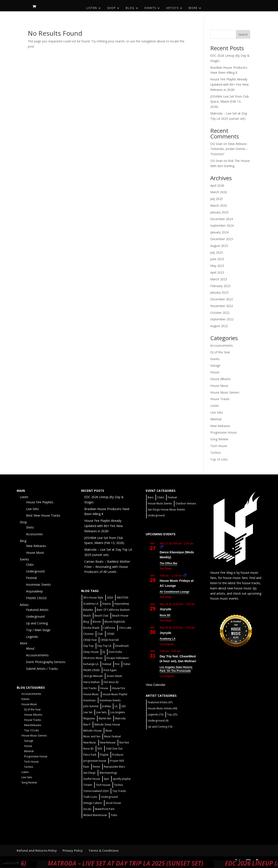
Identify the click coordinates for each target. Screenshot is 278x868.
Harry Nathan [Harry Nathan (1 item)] (91, 682)
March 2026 (219, 192)
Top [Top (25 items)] (172, 714)
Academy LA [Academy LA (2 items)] (91, 604)
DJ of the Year (220, 352)
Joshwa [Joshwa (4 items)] (106, 706)
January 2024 (219, 232)
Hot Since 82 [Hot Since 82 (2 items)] (111, 682)
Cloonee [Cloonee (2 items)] (88, 634)
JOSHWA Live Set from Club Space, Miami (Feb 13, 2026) (230, 102)
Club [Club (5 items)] (100, 634)
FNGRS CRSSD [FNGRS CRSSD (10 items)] (91, 670)
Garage (215, 365)
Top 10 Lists (219, 459)
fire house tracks (248, 583)
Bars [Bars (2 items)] (151, 497)
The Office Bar (169, 563)
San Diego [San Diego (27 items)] (89, 773)
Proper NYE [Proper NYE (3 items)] (117, 761)
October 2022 (220, 313)
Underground (35, 571)
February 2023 (220, 286)
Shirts (30, 527)
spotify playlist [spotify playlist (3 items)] (122, 779)
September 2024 (222, 225)
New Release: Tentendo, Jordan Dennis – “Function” (229, 149)
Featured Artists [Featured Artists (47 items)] (160, 702)
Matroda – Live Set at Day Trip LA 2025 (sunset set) (145, 863)
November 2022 (222, 306)
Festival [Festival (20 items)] (107, 664)
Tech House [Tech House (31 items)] (103, 785)
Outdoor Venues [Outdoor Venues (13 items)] (186, 503)
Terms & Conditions (103, 851)
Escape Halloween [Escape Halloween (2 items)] (118, 658)
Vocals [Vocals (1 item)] (87, 809)
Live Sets (217, 412)
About (30, 648)
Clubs (30, 565)
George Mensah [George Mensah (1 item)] (93, 676)
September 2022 (222, 319)
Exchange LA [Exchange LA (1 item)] (91, 664)
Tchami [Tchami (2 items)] (88, 785)
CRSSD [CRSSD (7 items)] (111, 634)
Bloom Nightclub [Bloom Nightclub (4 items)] (115, 622)
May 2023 (217, 266)
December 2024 (222, 219)
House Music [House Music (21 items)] (91, 694)
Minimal (216, 419)
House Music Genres (225, 392)
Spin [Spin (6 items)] (106, 779)
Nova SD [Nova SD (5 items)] (88, 749)
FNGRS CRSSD (36, 598)
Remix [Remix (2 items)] (96, 767)
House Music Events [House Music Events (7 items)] (160, 503)
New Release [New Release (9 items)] (108, 742)
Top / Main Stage (38, 630)
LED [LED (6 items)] (123, 706)
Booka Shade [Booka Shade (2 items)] (91, 628)
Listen (92, 8)
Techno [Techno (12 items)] (119, 785)
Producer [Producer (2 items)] (118, 755)
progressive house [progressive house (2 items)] (95, 761)
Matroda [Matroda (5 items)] (120, 718)
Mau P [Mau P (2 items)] (87, 724)
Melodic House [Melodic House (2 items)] (92, 731)
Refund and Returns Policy (37, 851)
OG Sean (216, 144)
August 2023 (219, 246)
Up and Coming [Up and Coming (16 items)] (160, 727)
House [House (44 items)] (104, 688)
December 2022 (222, 299)
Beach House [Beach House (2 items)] (120, 616)
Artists (172, 8)
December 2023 (222, 239)
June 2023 (217, 259)
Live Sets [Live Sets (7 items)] (101, 712)
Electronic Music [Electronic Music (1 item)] (93, 658)
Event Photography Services (46, 662)
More (193, 8)
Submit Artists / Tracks (42, 669)
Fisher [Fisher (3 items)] (127, 664)
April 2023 (217, 272)
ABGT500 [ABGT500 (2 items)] (122, 598)
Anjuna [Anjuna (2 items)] (106, 604)
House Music (219, 386)
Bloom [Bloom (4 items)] (97, 622)
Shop (111, 8)
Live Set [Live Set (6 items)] (88, 712)
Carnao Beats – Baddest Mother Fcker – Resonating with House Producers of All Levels (107, 567)
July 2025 (217, 199)
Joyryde (165, 609)
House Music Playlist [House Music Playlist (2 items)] (115, 694)
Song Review (219, 439)
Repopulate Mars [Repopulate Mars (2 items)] (114, 767)
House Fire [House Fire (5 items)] (118, 688)
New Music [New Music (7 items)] (90, 742)
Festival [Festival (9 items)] (172, 497)
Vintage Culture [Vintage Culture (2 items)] (93, 803)
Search (243, 34)
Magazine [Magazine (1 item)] (89, 718)
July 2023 (217, 252)
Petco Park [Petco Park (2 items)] (90, 755)
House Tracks (220, 399)
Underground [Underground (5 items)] (109, 797)
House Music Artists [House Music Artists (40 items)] (162, 708)
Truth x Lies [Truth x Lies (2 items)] (90, 797)
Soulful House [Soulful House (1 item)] (92, 779)
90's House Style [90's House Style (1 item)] (93, 598)
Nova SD (165, 615)
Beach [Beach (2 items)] (87, 616)
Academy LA (168, 639)
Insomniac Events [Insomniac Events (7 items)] (110, 700)
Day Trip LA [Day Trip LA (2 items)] (104, 646)
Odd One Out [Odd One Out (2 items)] (114, 749)
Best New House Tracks (43, 515)
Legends (32, 637)
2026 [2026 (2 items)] (110, 598)
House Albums (220, 379)
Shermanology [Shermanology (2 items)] (108, 773)
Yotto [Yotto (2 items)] (114, 815)
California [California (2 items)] (109, 628)
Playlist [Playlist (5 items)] (104, 755)
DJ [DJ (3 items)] (104, 652)
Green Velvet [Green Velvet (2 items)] (114, 676)
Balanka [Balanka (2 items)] (88, 610)
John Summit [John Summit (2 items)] (91, 706)
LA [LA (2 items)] (116, 706)
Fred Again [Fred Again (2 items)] (110, 670)
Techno (216, 453)
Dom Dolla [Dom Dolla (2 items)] (115, 652)
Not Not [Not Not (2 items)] (124, 742)
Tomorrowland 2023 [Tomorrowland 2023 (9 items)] (96, 791)
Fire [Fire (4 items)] (117, 664)
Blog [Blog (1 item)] (86, 622)
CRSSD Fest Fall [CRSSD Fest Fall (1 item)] (109, 640)
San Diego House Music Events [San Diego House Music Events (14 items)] (166, 510)
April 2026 (217, 185)
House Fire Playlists (40, 502)
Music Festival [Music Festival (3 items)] (112, 736)
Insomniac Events (38, 584)
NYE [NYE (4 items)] (100, 749)
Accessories (34, 534)
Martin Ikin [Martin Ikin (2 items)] (105, 718)
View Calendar (156, 685)
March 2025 (219, 205)
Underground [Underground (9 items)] (158, 721)
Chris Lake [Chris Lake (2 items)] (125, 628)
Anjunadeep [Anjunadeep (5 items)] (122, 604)
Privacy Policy (73, 851)
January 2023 (219, 292)
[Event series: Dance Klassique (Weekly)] (162, 547)
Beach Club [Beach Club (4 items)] (101, 616)
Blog (130, 8)
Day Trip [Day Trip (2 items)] (88, 646)
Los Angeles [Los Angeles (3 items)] (117, 712)
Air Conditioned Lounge (175, 592)
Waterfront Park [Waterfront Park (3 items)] (105, 809)
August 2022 (219, 326)
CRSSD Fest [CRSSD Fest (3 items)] (90, 640)
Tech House (219, 446)
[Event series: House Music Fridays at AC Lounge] (185, 576)
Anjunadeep (34, 591)
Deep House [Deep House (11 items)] (91, 652)
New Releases (220, 426)
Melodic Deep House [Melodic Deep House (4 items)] (107, 724)
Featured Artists (37, 610)
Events (150, 8)
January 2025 (219, 212)
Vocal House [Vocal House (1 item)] (113, 803)
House (215, 372)
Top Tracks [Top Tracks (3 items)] (119, 791)
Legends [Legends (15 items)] (156, 714)
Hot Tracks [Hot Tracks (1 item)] (90, 688)
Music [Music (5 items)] (109, 731)
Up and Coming (37, 623)
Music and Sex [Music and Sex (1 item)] (92, 736)
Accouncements (222, 345)
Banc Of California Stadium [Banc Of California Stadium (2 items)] (113, 610)
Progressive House (223, 432)
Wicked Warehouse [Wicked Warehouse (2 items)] (95, 815)
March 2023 (219, 279)
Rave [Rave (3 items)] (86, 767)
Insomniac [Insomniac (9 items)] (89, 700)
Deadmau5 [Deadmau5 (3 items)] (122, 646)
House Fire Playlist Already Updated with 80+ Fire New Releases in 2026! (229, 84)
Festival (31, 578)
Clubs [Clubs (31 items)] (161, 497)
